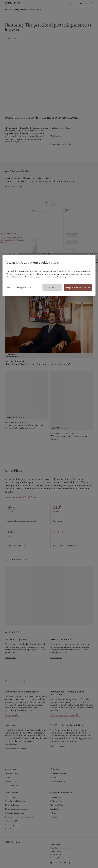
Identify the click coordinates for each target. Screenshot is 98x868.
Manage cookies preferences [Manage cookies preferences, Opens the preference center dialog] (19, 287)
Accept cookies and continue (78, 287)
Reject (52, 287)
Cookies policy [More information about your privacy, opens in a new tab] (64, 277)
